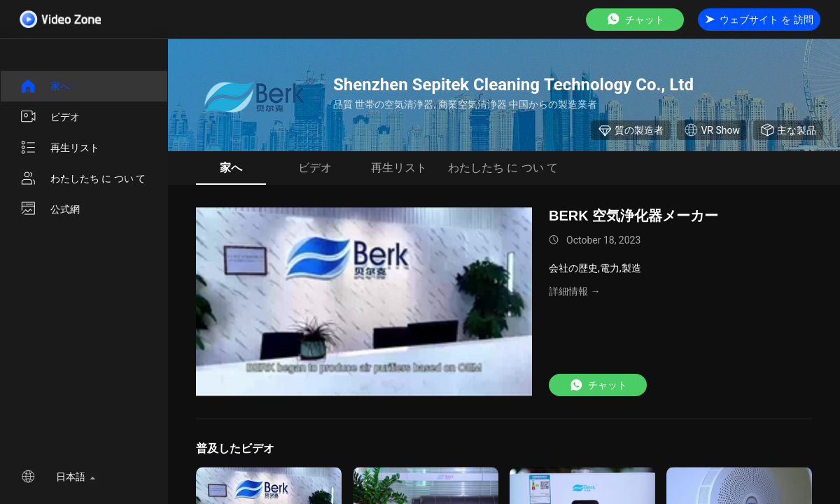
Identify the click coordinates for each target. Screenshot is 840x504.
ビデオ (50, 117)
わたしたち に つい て (83, 178)
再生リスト (59, 148)
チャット (635, 19)
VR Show (712, 130)
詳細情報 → (574, 291)
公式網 (50, 209)
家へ (45, 86)
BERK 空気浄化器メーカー (633, 216)
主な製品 (788, 130)
